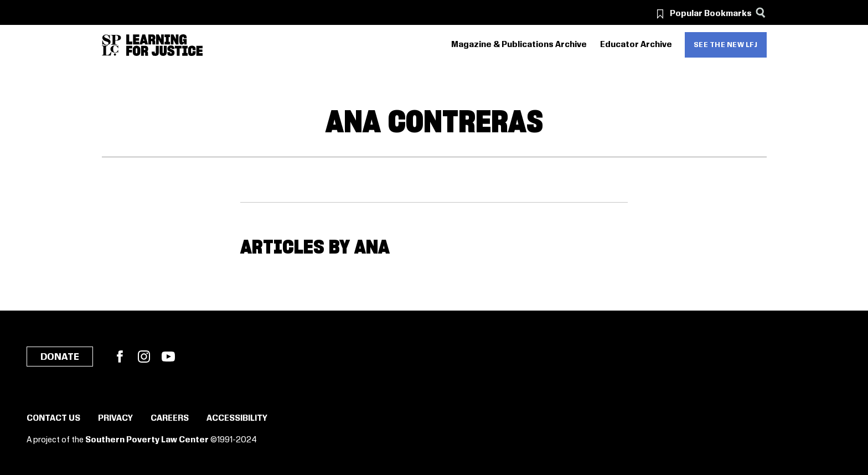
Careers (170, 419)
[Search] (761, 12)
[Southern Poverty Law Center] (112, 45)
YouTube (168, 357)
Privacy (115, 419)
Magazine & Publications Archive (519, 45)
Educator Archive (636, 45)
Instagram (144, 357)
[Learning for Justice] (164, 45)
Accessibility (237, 419)
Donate (60, 357)
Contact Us (53, 419)
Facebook (120, 357)
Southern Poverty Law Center (147, 440)
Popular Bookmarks (711, 14)
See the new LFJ (726, 45)
